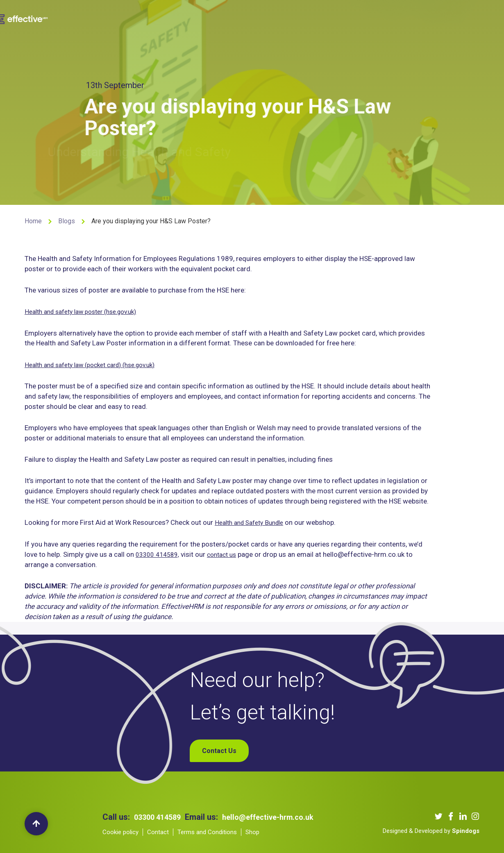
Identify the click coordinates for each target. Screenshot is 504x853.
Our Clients (252, 18)
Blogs (337, 18)
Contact (158, 832)
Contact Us (372, 18)
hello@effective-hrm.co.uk (277, 817)
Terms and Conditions (207, 832)
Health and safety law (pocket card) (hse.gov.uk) (99, 365)
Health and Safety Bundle (253, 523)
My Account (443, 18)
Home (33, 221)
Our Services (204, 18)
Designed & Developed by (431, 831)
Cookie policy (120, 832)
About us (160, 18)
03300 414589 (160, 817)
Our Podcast (299, 18)
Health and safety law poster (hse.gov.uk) (88, 311)
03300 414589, (160, 554)
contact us (228, 554)
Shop (407, 18)
